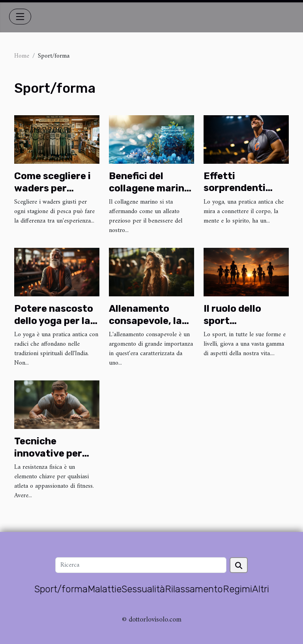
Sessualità (143, 589)
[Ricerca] (141, 565)
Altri (261, 589)
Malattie (105, 589)
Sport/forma (61, 589)
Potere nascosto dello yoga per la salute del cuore (54, 321)
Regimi (238, 589)
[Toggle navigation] (20, 17)
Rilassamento (194, 589)
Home (22, 56)
